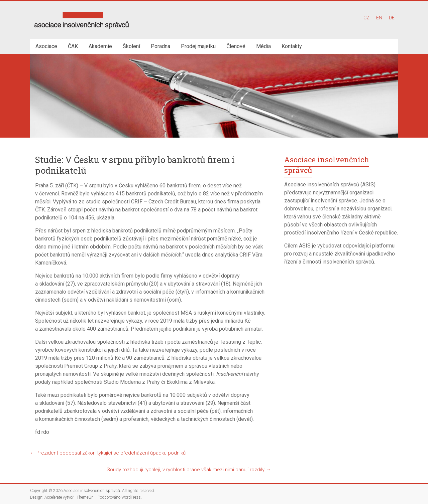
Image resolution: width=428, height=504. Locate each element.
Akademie (100, 46)
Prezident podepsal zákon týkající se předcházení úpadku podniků (108, 453)
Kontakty (292, 46)
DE (392, 18)
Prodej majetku (198, 46)
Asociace (46, 46)
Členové (236, 46)
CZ (366, 18)
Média (263, 46)
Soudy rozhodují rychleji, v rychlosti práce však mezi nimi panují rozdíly (189, 470)
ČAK (73, 46)
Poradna (160, 46)
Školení (131, 46)
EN (379, 18)
